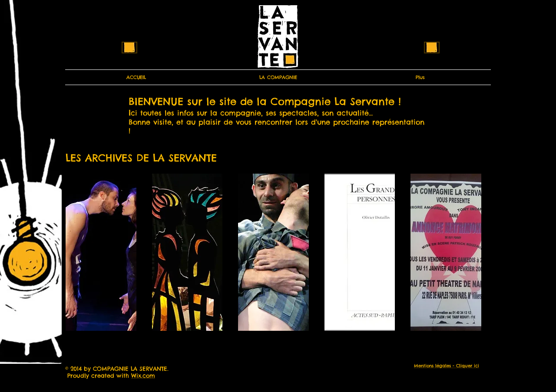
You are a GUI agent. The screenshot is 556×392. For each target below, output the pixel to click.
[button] (101, 252)
